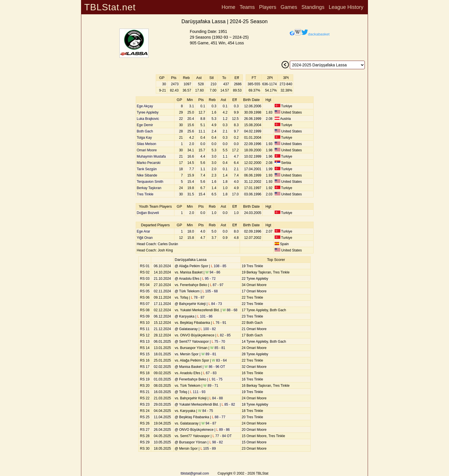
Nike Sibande (147, 175)
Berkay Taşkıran (149, 188)
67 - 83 (210, 373)
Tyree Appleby (148, 112)
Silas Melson (147, 144)
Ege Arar (144, 231)
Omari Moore (147, 150)
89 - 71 (211, 386)
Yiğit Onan (145, 238)
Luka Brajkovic (148, 119)
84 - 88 (216, 398)
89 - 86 (223, 430)
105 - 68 (210, 291)
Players (268, 7)
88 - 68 (230, 310)
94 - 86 (213, 272)
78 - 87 (198, 297)
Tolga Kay (144, 138)
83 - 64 (219, 360)
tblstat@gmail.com (195, 473)
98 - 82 (216, 442)
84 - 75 (206, 411)
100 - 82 (208, 329)
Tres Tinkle (145, 194)
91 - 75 (216, 379)
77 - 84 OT (222, 436)
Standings (313, 7)
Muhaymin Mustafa (151, 156)
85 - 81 (218, 348)
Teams (247, 7)
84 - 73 (215, 304)
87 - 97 (217, 285)
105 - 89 (208, 449)
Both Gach (145, 131)
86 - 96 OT (215, 367)
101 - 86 (205, 316)
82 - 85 (224, 335)
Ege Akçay (145, 106)
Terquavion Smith (150, 182)
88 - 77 (219, 417)
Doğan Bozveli (148, 213)
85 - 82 (228, 404)
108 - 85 (219, 266)
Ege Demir (145, 125)
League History (346, 7)
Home (229, 7)
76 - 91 (219, 323)
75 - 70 (218, 342)
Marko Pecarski (149, 163)
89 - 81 (209, 354)
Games (289, 7)
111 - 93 (198, 392)
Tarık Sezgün (147, 169)
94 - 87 (209, 423)
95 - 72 (209, 279)
